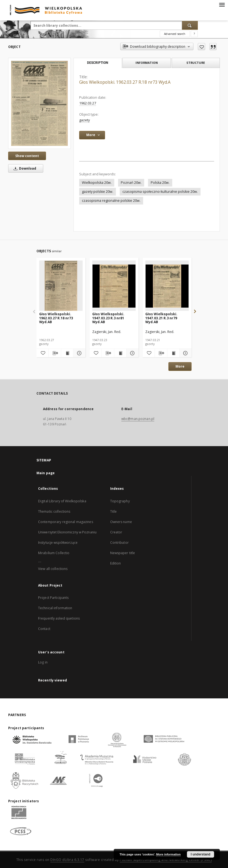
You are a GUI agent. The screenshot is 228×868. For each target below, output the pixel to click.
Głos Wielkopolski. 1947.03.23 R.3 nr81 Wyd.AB (108, 318)
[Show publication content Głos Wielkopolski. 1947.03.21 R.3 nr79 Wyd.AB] (173, 353)
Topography (120, 501)
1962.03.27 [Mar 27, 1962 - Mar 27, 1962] (88, 103)
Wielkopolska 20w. (97, 183)
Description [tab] (98, 63)
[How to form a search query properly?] (194, 34)
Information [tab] (147, 63)
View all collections (53, 569)
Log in (43, 662)
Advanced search (175, 34)
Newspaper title (123, 553)
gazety (84, 120)
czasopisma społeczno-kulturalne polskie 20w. (160, 192)
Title (114, 511)
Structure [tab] (196, 63)
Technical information (55, 608)
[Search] (190, 25)
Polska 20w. (160, 183)
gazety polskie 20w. (98, 192)
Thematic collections (54, 511)
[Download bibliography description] (55, 353)
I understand (201, 854)
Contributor (119, 543)
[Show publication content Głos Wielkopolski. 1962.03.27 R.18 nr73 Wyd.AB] (67, 353)
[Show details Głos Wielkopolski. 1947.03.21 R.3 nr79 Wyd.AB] (185, 353)
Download (24, 168)
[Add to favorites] (201, 47)
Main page (46, 473)
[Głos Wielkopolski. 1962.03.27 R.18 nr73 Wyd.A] (39, 103)
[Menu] (222, 4)
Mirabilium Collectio (54, 553)
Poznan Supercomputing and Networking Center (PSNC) (166, 860)
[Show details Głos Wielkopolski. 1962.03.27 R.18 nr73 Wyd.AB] (79, 353)
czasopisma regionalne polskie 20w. (111, 201)
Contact (44, 629)
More (180, 366)
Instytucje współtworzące (58, 543)
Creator (116, 532)
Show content (27, 156)
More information (168, 854)
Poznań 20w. (131, 183)
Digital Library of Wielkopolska (62, 501)
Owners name (121, 522)
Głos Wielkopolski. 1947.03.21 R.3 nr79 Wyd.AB (161, 318)
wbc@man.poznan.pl (138, 419)
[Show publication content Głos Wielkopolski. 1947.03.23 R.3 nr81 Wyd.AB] (120, 353)
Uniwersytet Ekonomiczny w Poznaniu (67, 532)
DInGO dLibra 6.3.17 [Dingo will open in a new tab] (67, 860)
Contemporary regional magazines (66, 522)
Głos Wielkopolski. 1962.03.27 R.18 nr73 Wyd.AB (56, 318)
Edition (116, 563)
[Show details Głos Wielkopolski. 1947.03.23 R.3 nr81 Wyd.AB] (132, 353)
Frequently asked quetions (59, 618)
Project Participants (53, 598)
